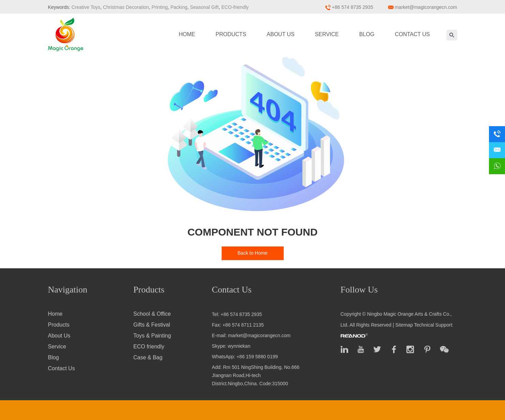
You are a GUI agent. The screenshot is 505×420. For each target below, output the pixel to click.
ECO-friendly (234, 7)
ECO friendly (149, 347)
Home (187, 34)
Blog (367, 34)
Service (327, 34)
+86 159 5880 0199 (257, 357)
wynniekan (239, 346)
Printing (159, 7)
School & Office (152, 314)
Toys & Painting (152, 336)
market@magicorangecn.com (426, 7)
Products (231, 34)
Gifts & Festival (152, 325)
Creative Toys (86, 7)
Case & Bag (148, 357)
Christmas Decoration (125, 7)
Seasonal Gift (204, 7)
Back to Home (253, 253)
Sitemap (404, 325)
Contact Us (412, 34)
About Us (281, 34)
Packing (178, 7)
